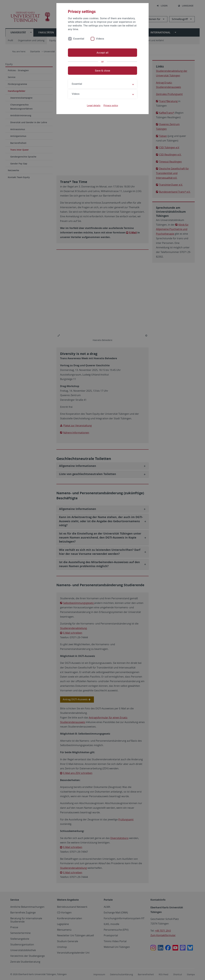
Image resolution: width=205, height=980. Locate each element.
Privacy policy (111, 105)
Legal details (94, 105)
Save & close (103, 71)
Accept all (102, 53)
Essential (79, 39)
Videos (100, 39)
